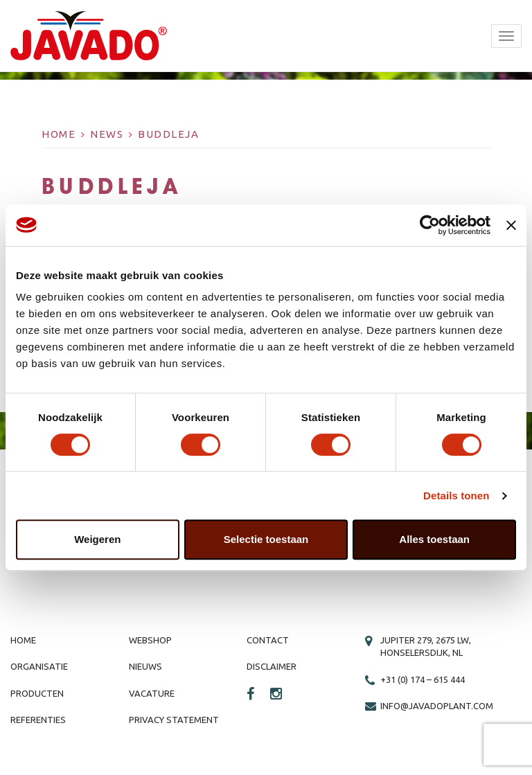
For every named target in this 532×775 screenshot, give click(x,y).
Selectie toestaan (266, 539)
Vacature (152, 693)
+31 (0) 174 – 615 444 (423, 679)
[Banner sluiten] (511, 225)
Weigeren (97, 539)
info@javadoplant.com (437, 706)
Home (59, 134)
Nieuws (145, 666)
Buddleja (168, 134)
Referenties (38, 720)
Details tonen (456, 496)
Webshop (150, 640)
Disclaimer (272, 666)
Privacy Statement (174, 720)
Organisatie (39, 666)
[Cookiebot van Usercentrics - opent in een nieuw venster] (430, 225)
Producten (37, 693)
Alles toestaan (434, 539)
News (107, 134)
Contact (268, 640)
